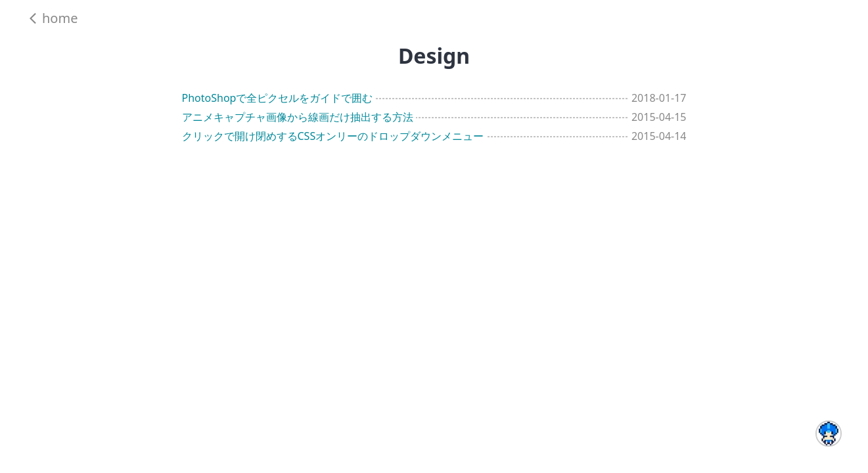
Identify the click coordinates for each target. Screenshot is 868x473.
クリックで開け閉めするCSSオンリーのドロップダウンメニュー (333, 136)
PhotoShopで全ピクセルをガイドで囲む (278, 98)
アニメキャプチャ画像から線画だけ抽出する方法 (298, 117)
